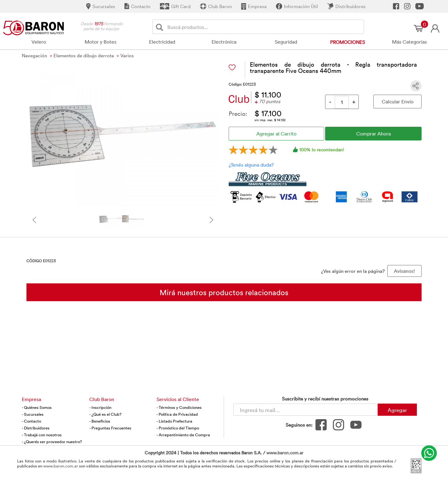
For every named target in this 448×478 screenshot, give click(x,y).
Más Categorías (409, 42)
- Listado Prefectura (174, 421)
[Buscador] (264, 27)
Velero (39, 42)
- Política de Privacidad (177, 414)
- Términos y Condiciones (179, 407)
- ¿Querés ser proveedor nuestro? (52, 442)
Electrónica (224, 42)
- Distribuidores (36, 428)
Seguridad (286, 42)
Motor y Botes (100, 42)
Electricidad (162, 42)
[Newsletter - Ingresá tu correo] (306, 410)
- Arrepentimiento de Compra (183, 435)
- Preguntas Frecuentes (110, 428)
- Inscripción (100, 407)
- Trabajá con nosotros (42, 435)
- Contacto (31, 421)
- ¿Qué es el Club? (105, 414)
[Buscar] (161, 27)
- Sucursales (33, 414)
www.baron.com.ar (285, 453)
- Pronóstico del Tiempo (178, 428)
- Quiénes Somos (37, 407)
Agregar (397, 410)
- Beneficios (100, 421)
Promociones (348, 42)
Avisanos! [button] (404, 271)
